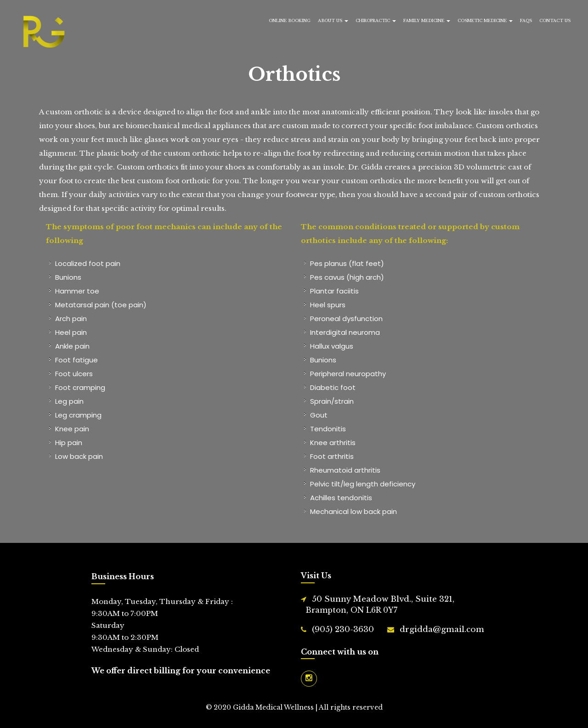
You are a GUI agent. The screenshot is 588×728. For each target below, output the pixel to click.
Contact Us (555, 20)
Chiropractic (376, 20)
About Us (333, 20)
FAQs (526, 20)
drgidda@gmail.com (442, 629)
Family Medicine (427, 20)
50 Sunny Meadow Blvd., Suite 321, (380, 605)
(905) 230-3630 (343, 629)
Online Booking (290, 20)
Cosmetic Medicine (485, 20)
